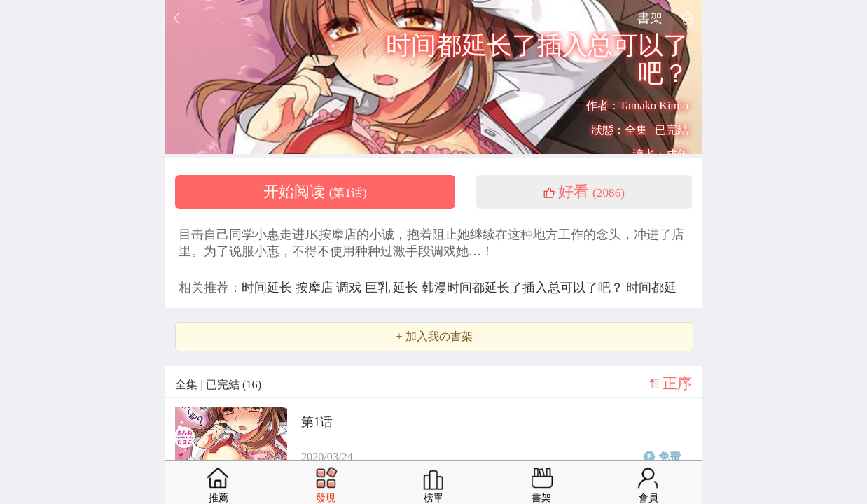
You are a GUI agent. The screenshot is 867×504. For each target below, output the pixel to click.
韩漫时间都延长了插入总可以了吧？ (524, 288)
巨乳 (379, 288)
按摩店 (316, 288)
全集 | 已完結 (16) (218, 385)
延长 (407, 288)
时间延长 (269, 288)
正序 (677, 384)
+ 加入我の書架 (434, 337)
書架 (650, 18)
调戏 (351, 288)
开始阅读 (315, 192)
